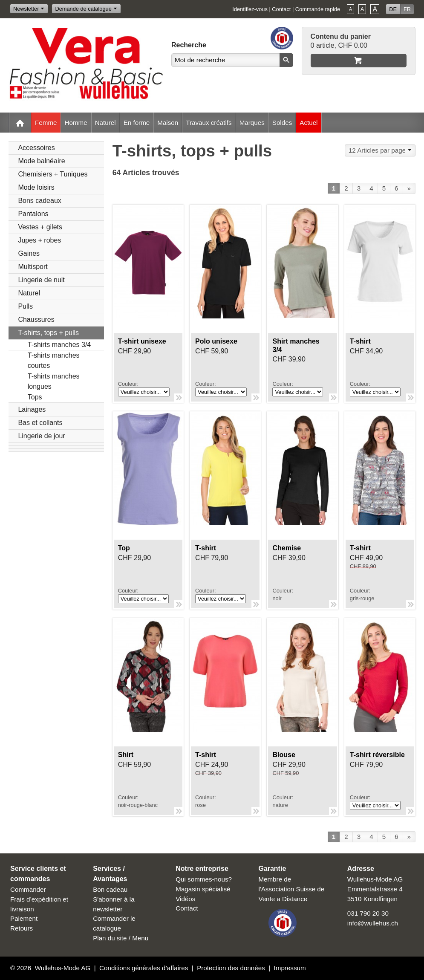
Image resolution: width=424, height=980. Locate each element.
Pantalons (33, 214)
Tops (35, 397)
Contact (281, 9)
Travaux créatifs (209, 123)
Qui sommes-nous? (204, 879)
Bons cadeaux (39, 201)
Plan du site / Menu (121, 938)
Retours (22, 928)
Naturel (105, 123)
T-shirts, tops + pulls (48, 333)
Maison (168, 123)
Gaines (29, 253)
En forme (137, 123)
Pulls (25, 306)
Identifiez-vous (250, 9)
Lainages (32, 409)
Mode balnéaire (41, 161)
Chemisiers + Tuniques (53, 174)
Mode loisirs (36, 187)
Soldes (282, 123)
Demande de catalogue (83, 9)
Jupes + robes (39, 240)
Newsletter (26, 9)
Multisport (33, 267)
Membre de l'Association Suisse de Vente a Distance (291, 889)
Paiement (24, 918)
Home (20, 123)
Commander (28, 889)
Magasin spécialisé (203, 889)
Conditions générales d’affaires (144, 968)
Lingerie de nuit (41, 280)
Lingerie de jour (41, 436)
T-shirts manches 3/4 (59, 345)
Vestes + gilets (40, 227)
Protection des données (231, 968)
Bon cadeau (110, 889)
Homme (76, 123)
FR (407, 9)
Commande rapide (318, 9)
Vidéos (185, 899)
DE (393, 9)
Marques (252, 123)
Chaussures (36, 319)
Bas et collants (40, 423)
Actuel (309, 123)
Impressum (290, 968)
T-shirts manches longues (54, 381)
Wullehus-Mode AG (63, 968)
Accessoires (36, 148)
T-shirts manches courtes (54, 360)
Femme (46, 123)
